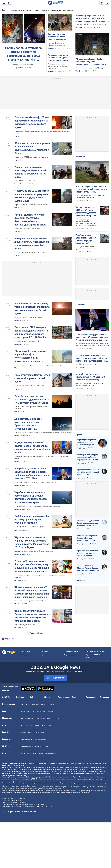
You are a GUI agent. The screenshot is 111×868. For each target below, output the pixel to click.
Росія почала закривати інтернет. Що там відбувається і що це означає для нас (87, 538)
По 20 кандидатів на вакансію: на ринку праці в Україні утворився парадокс (32, 519)
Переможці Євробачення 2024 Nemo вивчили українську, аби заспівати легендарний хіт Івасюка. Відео (92, 18)
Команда (45, 651)
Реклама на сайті (26, 655)
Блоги (74, 697)
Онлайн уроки (40, 718)
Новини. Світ (18, 344)
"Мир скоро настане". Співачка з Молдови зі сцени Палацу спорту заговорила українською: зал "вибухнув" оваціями (60, 58)
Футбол (23, 711)
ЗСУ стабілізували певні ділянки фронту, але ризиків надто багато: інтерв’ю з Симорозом (91, 189)
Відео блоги (45, 10)
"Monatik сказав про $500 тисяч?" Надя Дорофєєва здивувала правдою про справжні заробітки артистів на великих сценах (86, 211)
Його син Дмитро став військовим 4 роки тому (57, 44)
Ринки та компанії (20, 530)
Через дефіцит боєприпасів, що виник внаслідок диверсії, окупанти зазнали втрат (42, 132)
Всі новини (104, 697)
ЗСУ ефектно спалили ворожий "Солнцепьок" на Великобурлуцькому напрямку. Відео (32, 148)
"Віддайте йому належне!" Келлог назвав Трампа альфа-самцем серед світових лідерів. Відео (32, 448)
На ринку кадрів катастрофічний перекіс (29, 527)
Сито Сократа (82, 529)
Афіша (23, 753)
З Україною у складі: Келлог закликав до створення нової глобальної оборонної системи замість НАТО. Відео (32, 473)
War (13, 68)
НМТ (58, 718)
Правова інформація (71, 651)
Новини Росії (18, 320)
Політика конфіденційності (95, 651)
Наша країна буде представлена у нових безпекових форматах (37, 506)
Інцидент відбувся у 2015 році (25, 625)
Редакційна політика (71, 655)
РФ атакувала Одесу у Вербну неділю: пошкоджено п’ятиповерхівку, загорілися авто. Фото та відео (91, 62)
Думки (79, 434)
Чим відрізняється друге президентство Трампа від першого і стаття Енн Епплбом (88, 457)
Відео (5, 10)
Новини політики (20, 485)
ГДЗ (22, 718)
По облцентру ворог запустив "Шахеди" (90, 68)
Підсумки (29, 10)
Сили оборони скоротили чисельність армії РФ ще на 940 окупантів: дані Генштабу (90, 377)
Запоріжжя (35, 704)
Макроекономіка (41, 739)
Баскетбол (31, 711)
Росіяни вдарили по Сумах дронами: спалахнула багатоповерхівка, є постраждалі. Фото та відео (30, 220)
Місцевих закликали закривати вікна (28, 317)
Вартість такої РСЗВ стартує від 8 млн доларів (31, 157)
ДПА (48, 718)
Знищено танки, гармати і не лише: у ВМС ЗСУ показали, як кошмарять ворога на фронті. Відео (32, 244)
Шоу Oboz (51, 48)
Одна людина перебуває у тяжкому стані (29, 385)
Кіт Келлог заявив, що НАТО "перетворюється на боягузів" (36, 482)
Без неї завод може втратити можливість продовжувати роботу (38, 365)
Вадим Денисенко (83, 544)
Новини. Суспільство (21, 184)
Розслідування (64, 697)
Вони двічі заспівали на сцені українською (91, 25)
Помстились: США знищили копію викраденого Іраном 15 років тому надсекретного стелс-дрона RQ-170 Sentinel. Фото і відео (31, 332)
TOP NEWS (81, 304)
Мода (41, 753)
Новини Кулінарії (40, 732)
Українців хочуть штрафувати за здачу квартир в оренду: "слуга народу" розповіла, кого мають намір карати (86, 239)
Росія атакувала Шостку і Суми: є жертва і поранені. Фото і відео (32, 378)
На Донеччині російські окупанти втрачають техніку (33, 252)
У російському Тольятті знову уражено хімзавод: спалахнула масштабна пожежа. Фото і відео (32, 308)
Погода (37, 10)
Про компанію (25, 651)
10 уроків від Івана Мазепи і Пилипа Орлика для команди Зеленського (88, 568)
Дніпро (44, 704)
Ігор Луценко (81, 478)
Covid (47, 746)
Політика (20, 697)
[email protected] (28, 806)
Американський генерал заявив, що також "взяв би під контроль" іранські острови (41, 457)
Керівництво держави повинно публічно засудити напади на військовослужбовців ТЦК (86, 442)
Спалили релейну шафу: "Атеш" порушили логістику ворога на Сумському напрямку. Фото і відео (32, 122)
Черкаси (51, 704)
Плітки (29, 753)
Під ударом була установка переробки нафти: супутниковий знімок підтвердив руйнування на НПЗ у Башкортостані (32, 356)
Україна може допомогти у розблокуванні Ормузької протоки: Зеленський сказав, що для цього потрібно (31, 497)
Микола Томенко (82, 574)
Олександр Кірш (82, 559)
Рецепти (23, 732)
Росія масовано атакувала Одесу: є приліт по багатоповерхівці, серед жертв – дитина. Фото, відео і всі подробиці (23, 54)
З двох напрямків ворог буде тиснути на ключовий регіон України (90, 196)
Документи (46, 655)
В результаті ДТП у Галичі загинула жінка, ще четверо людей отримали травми (43, 432)
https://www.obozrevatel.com (75, 763)
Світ (32, 697)
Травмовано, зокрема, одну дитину (27, 228)
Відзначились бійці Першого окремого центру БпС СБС (31, 408)
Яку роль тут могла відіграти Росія (27, 341)
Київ (22, 704)
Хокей (39, 711)
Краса (35, 753)
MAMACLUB (39, 746)
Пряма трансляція (18, 10)
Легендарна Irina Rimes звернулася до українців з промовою (57, 66)
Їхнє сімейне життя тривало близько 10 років (31, 601)
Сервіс (49, 725)
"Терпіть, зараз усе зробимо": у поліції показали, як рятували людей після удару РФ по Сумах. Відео (32, 196)
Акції (43, 725)
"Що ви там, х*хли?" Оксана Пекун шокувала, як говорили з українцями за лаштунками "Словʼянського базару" (32, 616)
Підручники (29, 718)
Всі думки (81, 581)
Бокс (44, 711)
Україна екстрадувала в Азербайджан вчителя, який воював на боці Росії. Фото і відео (30, 172)
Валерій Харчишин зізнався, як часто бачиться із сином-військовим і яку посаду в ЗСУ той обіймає (60, 37)
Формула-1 (52, 711)
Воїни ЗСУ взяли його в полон (25, 181)
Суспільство (91, 697)
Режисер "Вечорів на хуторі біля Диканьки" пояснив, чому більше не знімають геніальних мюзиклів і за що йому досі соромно (32, 566)
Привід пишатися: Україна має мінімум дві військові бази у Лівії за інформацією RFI (88, 472)
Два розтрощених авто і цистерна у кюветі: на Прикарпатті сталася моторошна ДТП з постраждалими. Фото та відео (32, 424)
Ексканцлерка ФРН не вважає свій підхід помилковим (34, 551)
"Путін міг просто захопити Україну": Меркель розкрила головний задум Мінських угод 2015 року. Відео (32, 542)
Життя (47, 697)
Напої (30, 732)
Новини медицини (27, 746)
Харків (28, 704)
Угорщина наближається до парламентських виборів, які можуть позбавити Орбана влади (92, 344)
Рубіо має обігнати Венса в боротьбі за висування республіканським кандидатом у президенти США (88, 553)
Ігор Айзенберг (82, 463)
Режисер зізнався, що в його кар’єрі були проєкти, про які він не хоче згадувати (40, 576)
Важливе (80, 156)
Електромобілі (35, 725)
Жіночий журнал (51, 753)
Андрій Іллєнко (82, 448)
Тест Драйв (24, 725)
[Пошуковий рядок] (107, 3)
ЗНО (53, 718)
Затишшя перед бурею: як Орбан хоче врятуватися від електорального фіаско (88, 523)
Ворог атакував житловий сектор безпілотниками (33, 205)
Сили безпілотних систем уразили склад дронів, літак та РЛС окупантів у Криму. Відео (32, 400)
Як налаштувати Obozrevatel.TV (62, 10)
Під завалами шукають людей (23, 65)
